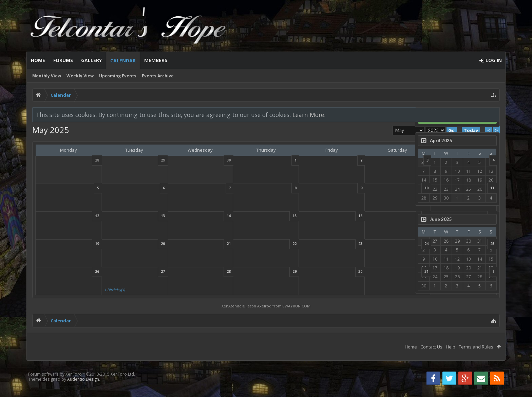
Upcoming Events (118, 76)
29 (243, 271)
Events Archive (158, 76)
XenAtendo (186, 306)
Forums (63, 60)
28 (190, 271)
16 (296, 216)
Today (381, 130)
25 (402, 244)
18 (402, 216)
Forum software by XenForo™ (82, 374)
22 (243, 244)
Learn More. (309, 115)
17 (349, 216)
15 (243, 216)
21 (190, 244)
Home (38, 60)
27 (137, 271)
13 (137, 216)
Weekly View (80, 76)
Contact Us (431, 347)
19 (84, 244)
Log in (457, 117)
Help (451, 347)
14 (190, 216)
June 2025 (441, 219)
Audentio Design (83, 379)
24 (349, 244)
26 (84, 271)
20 (137, 244)
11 (402, 188)
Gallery (91, 60)
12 (84, 216)
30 (296, 271)
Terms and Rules (476, 347)
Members (156, 60)
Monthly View (47, 76)
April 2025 (441, 140)
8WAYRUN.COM (251, 306)
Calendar (123, 61)
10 (349, 188)
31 (349, 271)
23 (296, 244)
